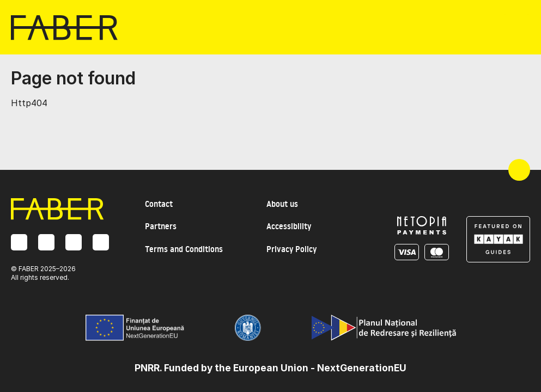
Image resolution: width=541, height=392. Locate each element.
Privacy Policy (291, 249)
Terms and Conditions (184, 249)
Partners (161, 226)
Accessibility (289, 226)
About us (282, 204)
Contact (159, 204)
